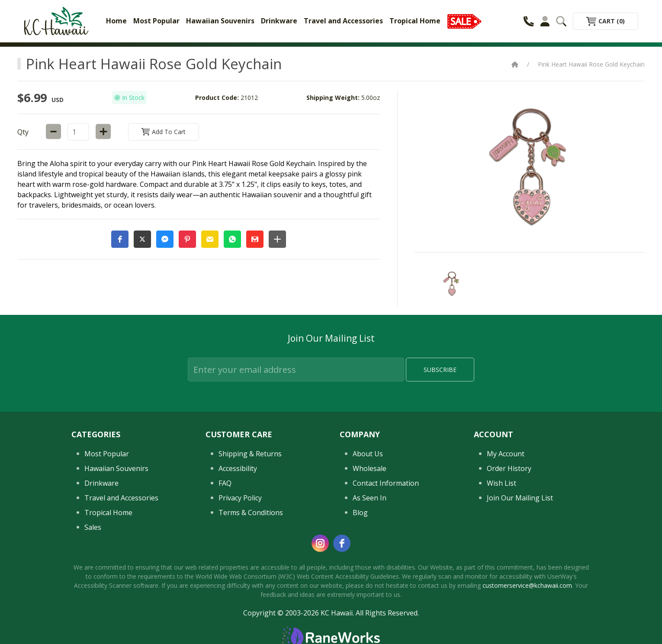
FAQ (225, 483)
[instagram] (320, 543)
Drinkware (279, 21)
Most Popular (156, 21)
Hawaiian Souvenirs (220, 21)
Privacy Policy (240, 498)
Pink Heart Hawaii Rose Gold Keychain (591, 64)
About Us (368, 454)
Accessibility (238, 468)
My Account (506, 454)
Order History (509, 468)
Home (116, 21)
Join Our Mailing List (520, 498)
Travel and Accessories (343, 21)
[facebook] (342, 543)
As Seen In (370, 498)
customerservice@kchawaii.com (527, 585)
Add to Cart (164, 132)
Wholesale (370, 468)
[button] (120, 239)
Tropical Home (415, 21)
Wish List (501, 483)
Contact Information (386, 483)
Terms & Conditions (251, 513)
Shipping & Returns (250, 454)
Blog (360, 513)
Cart (606, 21)
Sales (93, 527)
